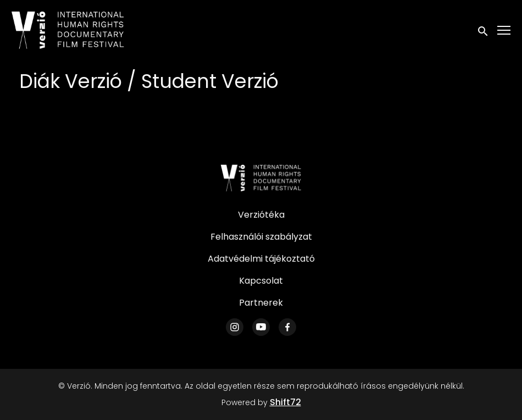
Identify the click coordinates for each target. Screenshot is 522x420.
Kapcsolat (261, 281)
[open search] (484, 30)
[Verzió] (261, 178)
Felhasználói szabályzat (261, 237)
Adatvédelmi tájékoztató (261, 259)
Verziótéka (261, 215)
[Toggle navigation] (504, 31)
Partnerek (261, 303)
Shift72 (285, 402)
